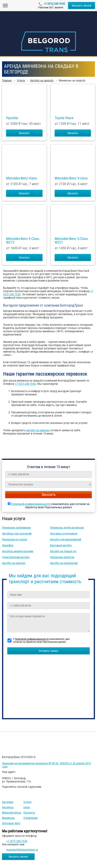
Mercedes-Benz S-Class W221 (71, 241)
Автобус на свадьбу (14, 563)
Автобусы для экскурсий (17, 534)
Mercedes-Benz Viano (22, 178)
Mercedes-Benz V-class (71, 178)
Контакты (29, 813)
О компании (31, 818)
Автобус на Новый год (63, 551)
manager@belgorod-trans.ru (22, 850)
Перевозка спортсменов (16, 528)
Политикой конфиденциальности (31, 504)
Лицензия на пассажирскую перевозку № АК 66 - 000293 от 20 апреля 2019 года (46, 765)
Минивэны (8, 818)
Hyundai (12, 118)
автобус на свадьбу (38, 430)
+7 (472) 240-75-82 (54, 4)
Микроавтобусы (12, 813)
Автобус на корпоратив (64, 563)
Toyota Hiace (64, 118)
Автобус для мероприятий (66, 539)
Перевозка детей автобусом (67, 528)
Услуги (27, 802)
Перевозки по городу (15, 539)
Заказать (24, 133)
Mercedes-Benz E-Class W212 (23, 241)
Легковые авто (11, 823)
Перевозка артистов (62, 557)
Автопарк (8, 802)
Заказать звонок (82, 6)
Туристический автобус (16, 557)
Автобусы (8, 807)
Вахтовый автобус (61, 545)
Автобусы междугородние (18, 551)
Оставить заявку (48, 651)
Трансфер (8, 545)
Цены (27, 807)
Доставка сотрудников (64, 534)
